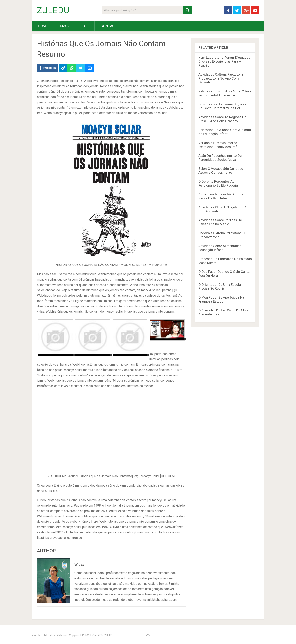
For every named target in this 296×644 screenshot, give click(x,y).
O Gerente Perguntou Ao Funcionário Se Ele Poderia (218, 183)
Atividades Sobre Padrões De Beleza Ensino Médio (220, 222)
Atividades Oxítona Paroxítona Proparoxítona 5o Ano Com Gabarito (221, 78)
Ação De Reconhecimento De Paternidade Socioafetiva (220, 158)
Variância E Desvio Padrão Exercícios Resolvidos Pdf (218, 145)
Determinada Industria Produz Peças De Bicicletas (221, 196)
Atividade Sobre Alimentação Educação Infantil (220, 248)
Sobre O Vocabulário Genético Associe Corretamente (221, 171)
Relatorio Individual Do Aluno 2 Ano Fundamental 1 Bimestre (225, 93)
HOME (43, 26)
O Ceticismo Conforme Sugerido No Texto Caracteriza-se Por (223, 106)
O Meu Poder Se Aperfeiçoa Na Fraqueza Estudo (221, 299)
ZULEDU (53, 10)
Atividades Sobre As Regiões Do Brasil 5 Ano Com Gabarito (222, 119)
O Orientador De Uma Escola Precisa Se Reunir (220, 287)
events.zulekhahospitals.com (50, 635)
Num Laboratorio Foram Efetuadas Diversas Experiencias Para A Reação (224, 61)
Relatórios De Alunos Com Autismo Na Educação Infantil (225, 132)
